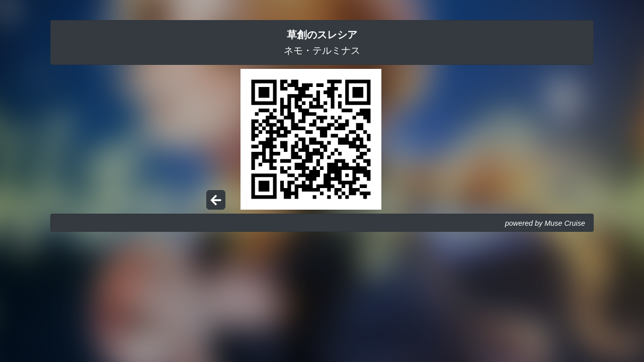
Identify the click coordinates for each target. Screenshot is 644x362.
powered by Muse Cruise (545, 223)
